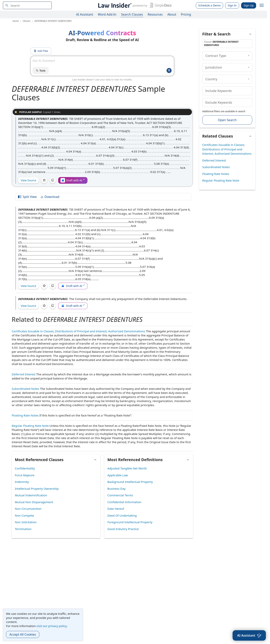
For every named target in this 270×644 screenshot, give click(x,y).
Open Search (227, 120)
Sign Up (249, 5)
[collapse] (249, 56)
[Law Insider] (134, 5)
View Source (28, 180)
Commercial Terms (120, 495)
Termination (23, 529)
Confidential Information (124, 502)
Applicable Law (118, 475)
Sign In (232, 5)
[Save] (44, 180)
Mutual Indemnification (31, 495)
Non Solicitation (26, 522)
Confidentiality (25, 468)
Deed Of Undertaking (122, 515)
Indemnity (22, 482)
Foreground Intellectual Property (130, 522)
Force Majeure (25, 475)
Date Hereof (116, 509)
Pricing (186, 14)
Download (50, 197)
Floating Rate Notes (25, 415)
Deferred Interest (24, 374)
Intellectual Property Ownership (37, 489)
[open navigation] (262, 5)
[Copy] (53, 180)
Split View (27, 197)
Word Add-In (107, 14)
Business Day (116, 489)
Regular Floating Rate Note (30, 426)
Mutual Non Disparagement (34, 502)
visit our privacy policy (52, 626)
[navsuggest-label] (27, 5)
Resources (155, 14)
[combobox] (27, 5)
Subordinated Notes (25, 389)
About (172, 14)
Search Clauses (132, 14)
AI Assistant (85, 14)
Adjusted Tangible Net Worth (127, 468)
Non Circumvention (28, 509)
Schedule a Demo (210, 5)
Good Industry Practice (123, 529)
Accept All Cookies (23, 634)
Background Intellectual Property (130, 482)
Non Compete (24, 515)
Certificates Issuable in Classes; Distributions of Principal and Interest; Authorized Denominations (78, 331)
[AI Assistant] (249, 635)
